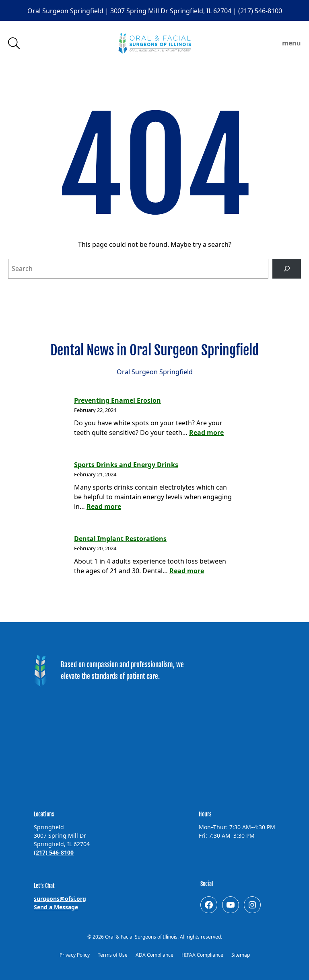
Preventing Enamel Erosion (117, 400)
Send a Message (56, 907)
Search (14, 43)
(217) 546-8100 (260, 11)
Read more (206, 433)
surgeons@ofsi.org (60, 899)
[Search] (287, 269)
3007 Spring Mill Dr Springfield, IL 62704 (172, 11)
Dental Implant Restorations (120, 539)
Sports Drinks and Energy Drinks (126, 465)
